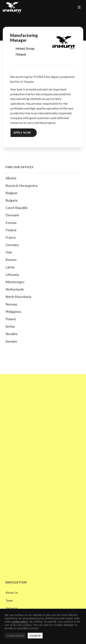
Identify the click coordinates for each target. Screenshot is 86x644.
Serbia (10, 326)
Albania (11, 178)
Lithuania (12, 274)
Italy (9, 252)
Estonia (11, 223)
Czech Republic (17, 208)
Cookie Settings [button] (15, 636)
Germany (12, 245)
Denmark (12, 215)
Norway (11, 304)
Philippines (13, 312)
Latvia (10, 267)
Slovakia (11, 334)
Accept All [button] (35, 636)
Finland (11, 230)
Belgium (11, 193)
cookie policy (19, 622)
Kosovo (11, 260)
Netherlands (15, 289)
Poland (11, 319)
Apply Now (22, 133)
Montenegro (15, 282)
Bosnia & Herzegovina (21, 186)
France (11, 237)
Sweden (11, 341)
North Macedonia (18, 297)
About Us (12, 592)
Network (11, 608)
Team (9, 600)
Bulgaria (12, 200)
